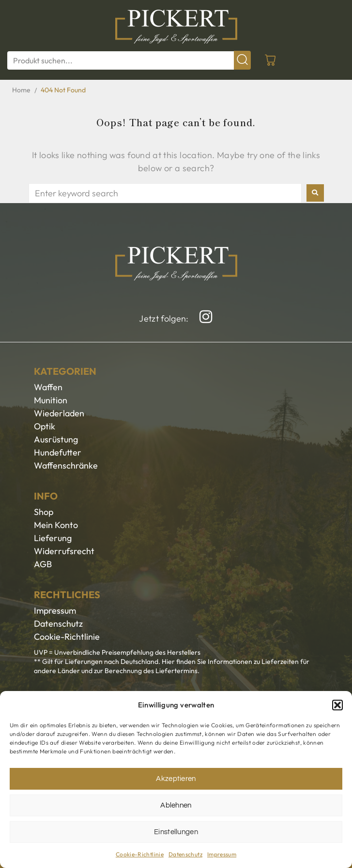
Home (21, 90)
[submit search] (242, 60)
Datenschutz (185, 854)
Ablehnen (176, 805)
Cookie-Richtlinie (140, 854)
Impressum (222, 854)
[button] (337, 705)
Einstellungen (176, 832)
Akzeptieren (176, 779)
